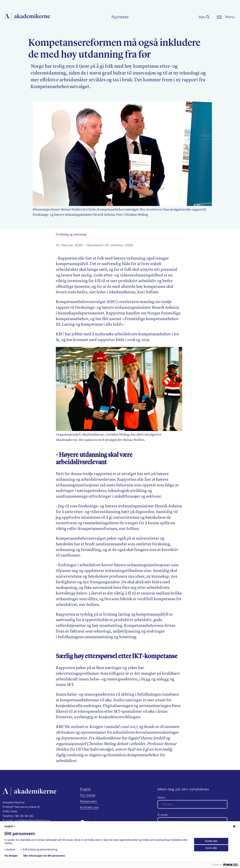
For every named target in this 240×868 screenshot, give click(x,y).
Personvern (89, 801)
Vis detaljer (11, 856)
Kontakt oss (89, 807)
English (86, 789)
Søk (204, 17)
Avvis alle (211, 848)
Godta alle (211, 841)
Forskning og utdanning (71, 235)
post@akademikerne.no (32, 820)
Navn (161, 797)
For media (88, 795)
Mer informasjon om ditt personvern (44, 856)
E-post (163, 815)
